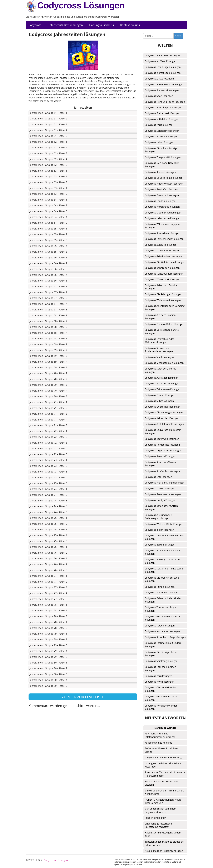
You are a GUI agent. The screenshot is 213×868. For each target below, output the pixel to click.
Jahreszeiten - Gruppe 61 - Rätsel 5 (48, 136)
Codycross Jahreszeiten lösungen (163, 73)
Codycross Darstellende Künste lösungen (162, 331)
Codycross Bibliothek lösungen (161, 136)
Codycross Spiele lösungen (159, 357)
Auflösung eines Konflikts (158, 743)
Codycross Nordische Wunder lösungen (161, 707)
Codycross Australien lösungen (161, 378)
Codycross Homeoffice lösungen (162, 445)
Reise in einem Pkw (155, 818)
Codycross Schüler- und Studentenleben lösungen (159, 350)
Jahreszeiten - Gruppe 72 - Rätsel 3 (48, 443)
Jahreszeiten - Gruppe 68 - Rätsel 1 (48, 315)
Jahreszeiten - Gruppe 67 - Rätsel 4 (48, 304)
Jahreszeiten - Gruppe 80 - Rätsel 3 (48, 674)
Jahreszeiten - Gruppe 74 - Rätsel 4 (48, 506)
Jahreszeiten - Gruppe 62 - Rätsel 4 (48, 159)
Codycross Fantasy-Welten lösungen (164, 324)
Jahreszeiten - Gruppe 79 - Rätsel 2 (48, 639)
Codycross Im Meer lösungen (160, 61)
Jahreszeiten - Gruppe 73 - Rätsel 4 (48, 477)
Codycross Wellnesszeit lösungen (163, 300)
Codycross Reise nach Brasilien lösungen (161, 287)
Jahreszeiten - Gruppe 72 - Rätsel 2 (48, 437)
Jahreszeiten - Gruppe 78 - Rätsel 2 (48, 610)
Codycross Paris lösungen (159, 125)
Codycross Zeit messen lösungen (162, 389)
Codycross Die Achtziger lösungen (163, 294)
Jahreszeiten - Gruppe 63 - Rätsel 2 (48, 176)
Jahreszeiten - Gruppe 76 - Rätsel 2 (48, 553)
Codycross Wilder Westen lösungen (164, 184)
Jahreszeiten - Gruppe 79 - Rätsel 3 (48, 645)
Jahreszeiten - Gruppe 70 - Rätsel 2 (48, 379)
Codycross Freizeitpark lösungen (162, 113)
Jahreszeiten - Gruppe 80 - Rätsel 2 (48, 668)
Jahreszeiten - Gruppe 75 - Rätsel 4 (48, 535)
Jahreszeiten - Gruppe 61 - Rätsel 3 (48, 124)
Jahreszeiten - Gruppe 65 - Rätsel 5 (48, 252)
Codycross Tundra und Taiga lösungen (160, 609)
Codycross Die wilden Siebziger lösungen (162, 150)
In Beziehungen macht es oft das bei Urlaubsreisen (164, 843)
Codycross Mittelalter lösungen (162, 119)
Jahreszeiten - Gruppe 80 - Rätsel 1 (48, 663)
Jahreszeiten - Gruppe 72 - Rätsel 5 (48, 454)
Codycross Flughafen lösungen (161, 189)
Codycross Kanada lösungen (160, 456)
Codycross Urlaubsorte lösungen (162, 218)
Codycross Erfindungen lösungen (163, 67)
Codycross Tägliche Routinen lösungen (160, 668)
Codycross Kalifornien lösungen (162, 418)
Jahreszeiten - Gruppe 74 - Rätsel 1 (48, 489)
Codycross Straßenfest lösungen (162, 471)
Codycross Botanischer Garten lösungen (161, 507)
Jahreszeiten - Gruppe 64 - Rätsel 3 (48, 211)
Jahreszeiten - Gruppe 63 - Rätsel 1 (48, 171)
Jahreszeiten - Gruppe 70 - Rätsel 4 (48, 391)
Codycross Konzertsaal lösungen (162, 233)
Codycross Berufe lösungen (160, 545)
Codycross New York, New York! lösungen (162, 165)
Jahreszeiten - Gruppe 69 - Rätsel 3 (48, 356)
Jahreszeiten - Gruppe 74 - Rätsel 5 (48, 512)
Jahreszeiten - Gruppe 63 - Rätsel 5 (48, 194)
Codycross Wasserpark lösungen (162, 279)
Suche (178, 36)
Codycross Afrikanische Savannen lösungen (163, 552)
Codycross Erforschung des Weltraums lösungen (159, 341)
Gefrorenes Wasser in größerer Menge (162, 750)
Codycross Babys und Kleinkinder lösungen (163, 600)
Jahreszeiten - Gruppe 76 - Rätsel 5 (48, 570)
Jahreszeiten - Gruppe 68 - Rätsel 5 (48, 339)
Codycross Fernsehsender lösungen (164, 239)
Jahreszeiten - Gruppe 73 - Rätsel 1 (48, 460)
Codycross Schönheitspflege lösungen (165, 637)
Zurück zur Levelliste (83, 697)
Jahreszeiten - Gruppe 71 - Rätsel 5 (48, 425)
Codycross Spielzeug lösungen (161, 661)
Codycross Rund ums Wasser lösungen (160, 464)
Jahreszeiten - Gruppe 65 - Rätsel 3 (48, 240)
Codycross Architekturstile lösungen (164, 424)
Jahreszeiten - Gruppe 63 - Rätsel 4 (48, 188)
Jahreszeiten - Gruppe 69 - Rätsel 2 (48, 350)
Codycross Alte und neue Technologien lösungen (158, 517)
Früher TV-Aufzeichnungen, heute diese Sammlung (163, 801)
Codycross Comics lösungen (160, 395)
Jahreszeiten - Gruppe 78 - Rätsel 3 (48, 616)
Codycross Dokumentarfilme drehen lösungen (164, 537)
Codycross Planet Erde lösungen (162, 56)
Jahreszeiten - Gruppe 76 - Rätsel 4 (48, 564)
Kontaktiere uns (130, 25)
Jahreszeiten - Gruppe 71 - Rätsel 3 (48, 414)
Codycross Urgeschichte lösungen (163, 450)
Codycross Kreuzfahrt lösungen (162, 250)
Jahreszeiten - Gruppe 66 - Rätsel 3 (48, 269)
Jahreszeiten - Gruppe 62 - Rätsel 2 (48, 148)
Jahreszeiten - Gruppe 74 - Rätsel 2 (48, 495)
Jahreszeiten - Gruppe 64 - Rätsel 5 (48, 223)
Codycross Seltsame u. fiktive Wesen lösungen (164, 570)
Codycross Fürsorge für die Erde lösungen (162, 561)
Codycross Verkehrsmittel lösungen (164, 84)
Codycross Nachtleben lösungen (162, 631)
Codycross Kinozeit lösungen (160, 172)
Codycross (35, 25)
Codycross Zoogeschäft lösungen (163, 157)
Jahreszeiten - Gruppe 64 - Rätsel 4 (48, 217)
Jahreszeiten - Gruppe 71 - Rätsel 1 (48, 402)
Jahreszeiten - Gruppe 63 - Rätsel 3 (48, 182)
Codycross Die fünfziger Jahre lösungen (161, 654)
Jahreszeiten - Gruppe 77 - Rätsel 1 (48, 576)
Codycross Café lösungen (158, 477)
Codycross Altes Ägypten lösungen (163, 108)
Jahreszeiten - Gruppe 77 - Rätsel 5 (48, 599)
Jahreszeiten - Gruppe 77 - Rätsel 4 (48, 593)
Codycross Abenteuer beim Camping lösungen (165, 308)
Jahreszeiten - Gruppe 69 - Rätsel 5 (48, 367)
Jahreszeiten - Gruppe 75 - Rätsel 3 (48, 529)
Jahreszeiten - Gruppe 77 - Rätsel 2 (48, 582)
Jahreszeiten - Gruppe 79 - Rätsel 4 (48, 651)
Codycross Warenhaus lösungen (162, 207)
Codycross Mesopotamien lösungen (164, 363)
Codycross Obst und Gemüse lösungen (160, 689)
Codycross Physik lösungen (159, 682)
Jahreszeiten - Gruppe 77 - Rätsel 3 (48, 587)
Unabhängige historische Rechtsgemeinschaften (158, 825)
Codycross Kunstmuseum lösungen (164, 274)
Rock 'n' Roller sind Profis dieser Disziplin (162, 783)
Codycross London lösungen (160, 201)
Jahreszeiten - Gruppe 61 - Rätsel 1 (48, 113)
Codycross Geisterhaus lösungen (162, 407)
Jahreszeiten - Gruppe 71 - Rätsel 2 (48, 408)
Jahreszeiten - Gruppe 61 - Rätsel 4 (48, 130)
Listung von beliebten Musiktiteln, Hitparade (163, 765)
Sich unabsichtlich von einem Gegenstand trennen (160, 810)
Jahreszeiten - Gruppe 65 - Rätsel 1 (48, 229)
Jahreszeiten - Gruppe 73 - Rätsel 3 (48, 472)
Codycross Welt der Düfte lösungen (164, 524)
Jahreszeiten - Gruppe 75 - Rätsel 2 (48, 524)
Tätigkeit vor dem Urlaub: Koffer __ (163, 758)
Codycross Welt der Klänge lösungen (165, 483)
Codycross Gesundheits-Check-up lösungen (163, 618)
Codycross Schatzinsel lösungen (162, 383)
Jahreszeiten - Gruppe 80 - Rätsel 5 (48, 686)
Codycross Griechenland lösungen (163, 256)
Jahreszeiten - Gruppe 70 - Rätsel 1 (48, 373)
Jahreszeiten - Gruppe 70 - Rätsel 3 (48, 385)
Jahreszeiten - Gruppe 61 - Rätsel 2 (48, 119)
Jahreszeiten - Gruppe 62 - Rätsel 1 (48, 142)
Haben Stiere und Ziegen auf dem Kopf (163, 834)
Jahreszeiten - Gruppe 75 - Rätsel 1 (48, 518)
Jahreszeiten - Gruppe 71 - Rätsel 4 (48, 420)
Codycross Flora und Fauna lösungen (165, 102)
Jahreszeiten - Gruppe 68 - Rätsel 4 (48, 333)
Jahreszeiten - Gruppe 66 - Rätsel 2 (48, 263)
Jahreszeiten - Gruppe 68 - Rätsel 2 (48, 321)
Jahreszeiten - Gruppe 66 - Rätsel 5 (48, 281)
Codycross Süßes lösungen (159, 401)
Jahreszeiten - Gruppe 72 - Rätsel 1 (48, 431)
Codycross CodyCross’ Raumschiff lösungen (163, 432)
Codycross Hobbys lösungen (160, 500)
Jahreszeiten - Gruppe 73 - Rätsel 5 (48, 483)
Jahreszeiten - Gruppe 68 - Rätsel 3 (48, 327)
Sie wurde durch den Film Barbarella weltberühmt (164, 792)
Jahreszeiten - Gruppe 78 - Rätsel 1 (48, 605)
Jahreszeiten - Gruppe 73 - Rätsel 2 (48, 466)
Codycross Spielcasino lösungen (162, 131)
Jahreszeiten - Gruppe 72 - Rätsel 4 (48, 449)
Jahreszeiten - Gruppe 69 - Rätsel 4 (48, 362)
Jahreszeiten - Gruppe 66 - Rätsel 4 (48, 275)
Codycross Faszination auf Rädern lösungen (163, 645)
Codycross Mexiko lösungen (160, 489)
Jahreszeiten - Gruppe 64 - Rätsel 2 (48, 205)
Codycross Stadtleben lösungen (162, 593)
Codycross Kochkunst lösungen (162, 90)
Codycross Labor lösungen (159, 142)
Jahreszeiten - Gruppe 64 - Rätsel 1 (48, 200)
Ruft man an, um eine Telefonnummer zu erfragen (160, 735)
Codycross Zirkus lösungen (159, 79)
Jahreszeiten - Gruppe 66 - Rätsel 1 (48, 258)
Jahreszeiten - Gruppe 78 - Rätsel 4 (48, 622)
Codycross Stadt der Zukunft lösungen (160, 370)
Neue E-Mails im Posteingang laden (164, 851)
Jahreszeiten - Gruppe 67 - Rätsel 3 (48, 298)
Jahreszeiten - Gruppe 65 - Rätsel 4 (48, 246)
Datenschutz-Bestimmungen (65, 25)
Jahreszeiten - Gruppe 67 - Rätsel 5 (48, 310)
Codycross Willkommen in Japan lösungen (162, 226)
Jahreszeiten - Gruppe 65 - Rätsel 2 (48, 234)
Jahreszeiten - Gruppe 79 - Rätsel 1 (48, 634)
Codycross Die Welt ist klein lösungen (165, 262)
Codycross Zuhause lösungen (161, 245)
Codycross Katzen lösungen (160, 626)
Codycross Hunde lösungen (160, 587)
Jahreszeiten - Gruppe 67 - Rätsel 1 (48, 286)
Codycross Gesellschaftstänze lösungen (161, 698)
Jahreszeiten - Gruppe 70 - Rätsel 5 (48, 396)
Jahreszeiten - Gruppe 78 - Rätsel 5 (48, 628)
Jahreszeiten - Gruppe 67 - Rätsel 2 (48, 292)
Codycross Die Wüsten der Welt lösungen (162, 579)
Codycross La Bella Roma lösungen (164, 178)
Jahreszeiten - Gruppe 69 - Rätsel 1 (48, 344)
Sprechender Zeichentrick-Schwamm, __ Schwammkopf (165, 774)
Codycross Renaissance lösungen (163, 494)
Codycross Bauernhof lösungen (162, 195)
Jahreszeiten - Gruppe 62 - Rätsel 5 (48, 165)
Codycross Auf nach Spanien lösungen (160, 317)
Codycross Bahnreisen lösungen (162, 268)
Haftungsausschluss (102, 25)
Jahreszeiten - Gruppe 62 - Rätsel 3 (48, 153)
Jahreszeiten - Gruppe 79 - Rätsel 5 (48, 657)
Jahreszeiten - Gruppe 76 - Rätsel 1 (48, 547)
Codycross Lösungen (75, 6)
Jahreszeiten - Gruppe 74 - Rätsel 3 (48, 501)
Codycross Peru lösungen (158, 676)
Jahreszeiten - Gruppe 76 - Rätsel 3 (48, 558)
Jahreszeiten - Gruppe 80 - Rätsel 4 (48, 680)
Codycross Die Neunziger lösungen (164, 412)
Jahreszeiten (83, 107)
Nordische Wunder (165, 728)
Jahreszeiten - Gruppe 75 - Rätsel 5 (48, 541)
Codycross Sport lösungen (159, 96)
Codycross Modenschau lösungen (163, 213)
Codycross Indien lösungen (159, 530)
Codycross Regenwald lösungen (162, 439)
